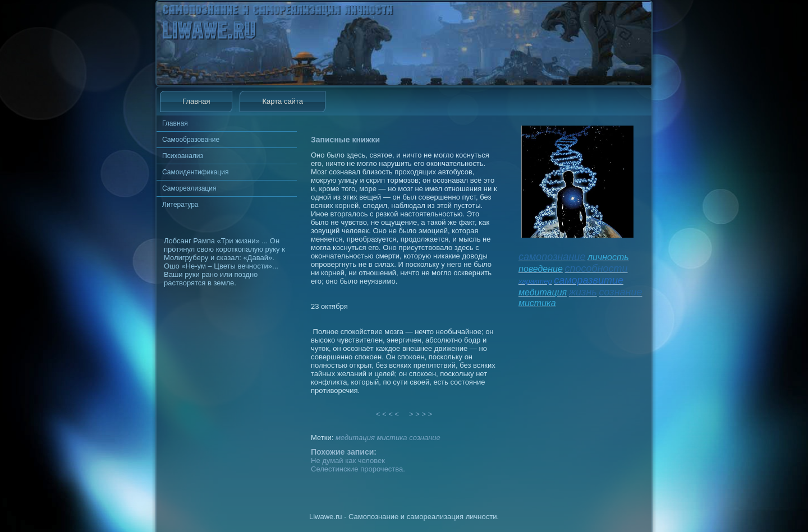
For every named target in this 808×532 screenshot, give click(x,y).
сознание (425, 438)
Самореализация (189, 188)
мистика (392, 438)
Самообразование (191, 140)
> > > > (421, 414)
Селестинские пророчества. (358, 469)
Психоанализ (183, 156)
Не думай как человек (348, 461)
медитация (355, 438)
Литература (180, 205)
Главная (196, 101)
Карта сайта (282, 101)
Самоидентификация (195, 172)
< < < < (388, 414)
